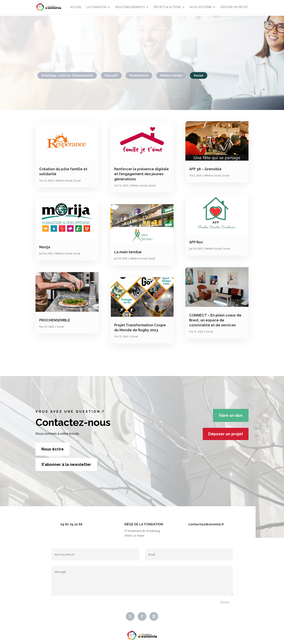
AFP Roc (196, 242)
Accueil (76, 7)
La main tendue (128, 252)
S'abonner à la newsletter (66, 464)
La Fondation (97, 7)
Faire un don (231, 415)
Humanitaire (139, 75)
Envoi (225, 602)
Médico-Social (171, 75)
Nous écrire (53, 449)
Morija (45, 247)
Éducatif (111, 75)
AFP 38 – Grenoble (205, 169)
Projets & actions (167, 7)
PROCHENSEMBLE (55, 320)
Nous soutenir (201, 7)
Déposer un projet (234, 7)
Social (199, 75)
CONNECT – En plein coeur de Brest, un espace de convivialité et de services (215, 320)
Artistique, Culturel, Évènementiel (67, 75)
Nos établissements (130, 7)
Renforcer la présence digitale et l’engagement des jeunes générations (142, 174)
